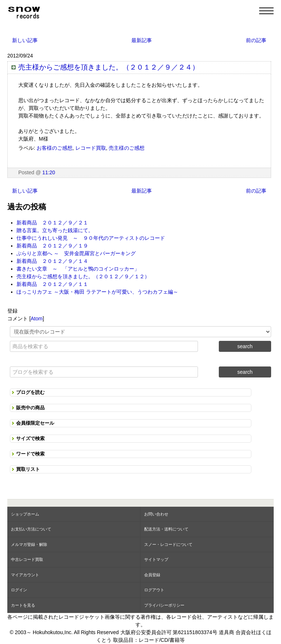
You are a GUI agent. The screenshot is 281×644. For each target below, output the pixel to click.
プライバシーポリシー (164, 605)
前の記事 (256, 40)
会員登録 (152, 575)
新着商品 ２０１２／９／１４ (52, 261)
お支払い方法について (31, 529)
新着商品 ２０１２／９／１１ (52, 284)
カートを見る (23, 605)
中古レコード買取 (27, 559)
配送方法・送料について (166, 529)
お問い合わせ (156, 514)
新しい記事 (25, 40)
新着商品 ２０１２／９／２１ (52, 223)
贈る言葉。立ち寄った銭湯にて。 (55, 230)
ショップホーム (25, 514)
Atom (37, 319)
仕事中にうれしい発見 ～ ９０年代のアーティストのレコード (91, 238)
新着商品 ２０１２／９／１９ (52, 246)
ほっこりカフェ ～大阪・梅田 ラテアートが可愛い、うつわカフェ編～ (97, 292)
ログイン (19, 590)
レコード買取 (91, 148)
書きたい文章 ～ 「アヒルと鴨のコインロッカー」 (78, 269)
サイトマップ (156, 559)
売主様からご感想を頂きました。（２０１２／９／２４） (109, 67)
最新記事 (142, 40)
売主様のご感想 (127, 148)
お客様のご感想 (55, 148)
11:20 (49, 172)
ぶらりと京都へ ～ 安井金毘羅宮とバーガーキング (76, 253)
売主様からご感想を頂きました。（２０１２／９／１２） (83, 276)
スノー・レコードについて (168, 544)
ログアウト (154, 590)
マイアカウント (25, 575)
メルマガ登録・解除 (29, 544)
